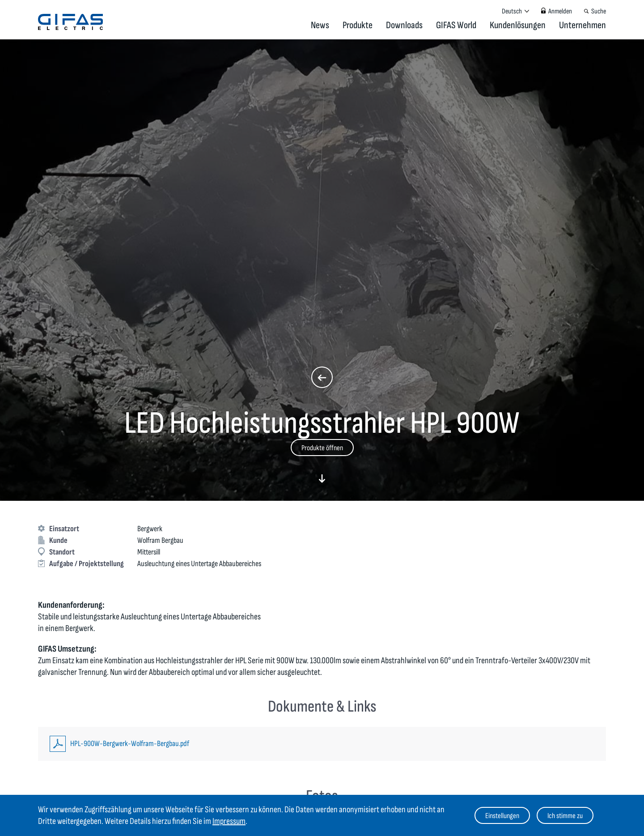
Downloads (404, 25)
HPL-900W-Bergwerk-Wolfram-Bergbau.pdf (130, 744)
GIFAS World (456, 25)
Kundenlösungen (518, 25)
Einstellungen (502, 816)
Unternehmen (583, 25)
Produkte (358, 25)
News (320, 25)
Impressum (229, 821)
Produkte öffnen (322, 448)
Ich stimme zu (565, 816)
